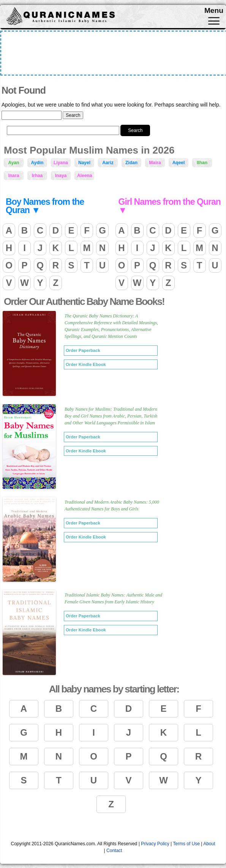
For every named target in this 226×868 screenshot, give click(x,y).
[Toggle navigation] (214, 21)
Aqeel (179, 163)
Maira (155, 163)
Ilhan (202, 163)
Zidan (131, 163)
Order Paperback (83, 350)
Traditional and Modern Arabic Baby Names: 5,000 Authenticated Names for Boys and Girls (112, 505)
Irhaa (37, 176)
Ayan (14, 163)
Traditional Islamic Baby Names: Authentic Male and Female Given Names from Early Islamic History (113, 598)
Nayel (84, 163)
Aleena (85, 176)
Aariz (108, 163)
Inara (14, 176)
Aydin (37, 163)
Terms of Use (186, 844)
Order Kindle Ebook (86, 364)
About (209, 844)
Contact (114, 851)
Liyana (61, 163)
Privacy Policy (155, 844)
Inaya (61, 176)
